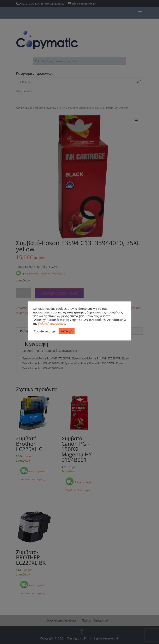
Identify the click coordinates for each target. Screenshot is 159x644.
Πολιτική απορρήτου (52, 323)
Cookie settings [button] (45, 331)
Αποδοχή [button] (67, 331)
